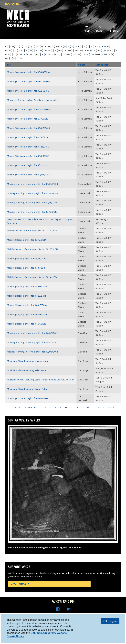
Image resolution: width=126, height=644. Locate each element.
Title (9, 65)
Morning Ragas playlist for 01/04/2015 (26, 324)
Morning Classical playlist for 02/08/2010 (28, 175)
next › (101, 408)
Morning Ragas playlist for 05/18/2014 (26, 258)
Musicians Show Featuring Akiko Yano (26, 370)
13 (82, 408)
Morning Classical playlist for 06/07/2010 (28, 128)
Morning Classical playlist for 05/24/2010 (28, 72)
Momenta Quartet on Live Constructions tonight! (32, 100)
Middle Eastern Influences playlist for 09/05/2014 (32, 249)
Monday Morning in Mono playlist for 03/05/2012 (32, 352)
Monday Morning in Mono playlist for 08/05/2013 (32, 193)
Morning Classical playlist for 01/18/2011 (27, 137)
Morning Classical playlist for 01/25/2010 (28, 147)
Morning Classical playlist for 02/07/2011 (28, 398)
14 (88, 408)
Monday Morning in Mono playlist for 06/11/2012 (32, 342)
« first (18, 408)
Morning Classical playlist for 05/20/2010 (28, 109)
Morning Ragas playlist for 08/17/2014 (26, 240)
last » (111, 408)
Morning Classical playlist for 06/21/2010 (28, 91)
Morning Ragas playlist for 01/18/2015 (26, 268)
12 (77, 408)
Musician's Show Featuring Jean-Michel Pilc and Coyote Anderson (41, 380)
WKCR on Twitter (68, 609)
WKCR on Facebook (58, 609)
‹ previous (31, 408)
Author (83, 65)
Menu (87, 31)
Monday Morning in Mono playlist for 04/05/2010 (32, 184)
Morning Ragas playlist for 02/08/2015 (27, 286)
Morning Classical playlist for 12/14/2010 (28, 119)
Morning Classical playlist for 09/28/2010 (28, 81)
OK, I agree (110, 621)
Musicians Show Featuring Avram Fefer (27, 389)
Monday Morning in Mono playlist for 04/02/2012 (32, 333)
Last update (102, 65)
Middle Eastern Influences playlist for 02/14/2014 (32, 277)
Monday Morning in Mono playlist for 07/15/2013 (32, 203)
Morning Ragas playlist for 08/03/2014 (27, 314)
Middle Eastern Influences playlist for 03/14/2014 (32, 231)
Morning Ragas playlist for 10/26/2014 (26, 296)
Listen (114, 31)
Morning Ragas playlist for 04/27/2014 (27, 305)
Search (100, 31)
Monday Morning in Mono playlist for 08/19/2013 (32, 212)
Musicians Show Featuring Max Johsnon (28, 361)
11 (71, 408)
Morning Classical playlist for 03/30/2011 (28, 156)
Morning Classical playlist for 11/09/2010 (28, 165)
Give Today (19, 584)
